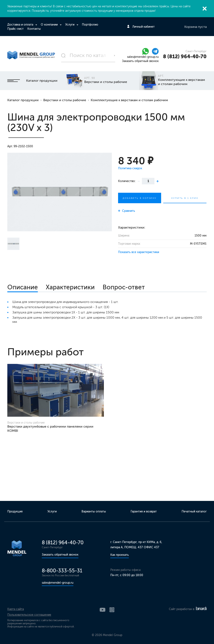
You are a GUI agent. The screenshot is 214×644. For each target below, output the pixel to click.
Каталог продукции (32, 81)
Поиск (115, 56)
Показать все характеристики (139, 252)
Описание (23, 287)
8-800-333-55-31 (62, 571)
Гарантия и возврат (144, 511)
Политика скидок (130, 168)
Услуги (70, 25)
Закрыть (205, 9)
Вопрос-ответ (124, 287)
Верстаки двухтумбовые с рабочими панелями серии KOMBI (50, 429)
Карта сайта (16, 609)
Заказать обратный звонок (140, 61)
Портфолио (90, 25)
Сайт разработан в (188, 609)
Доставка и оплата (21, 25)
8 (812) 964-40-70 (185, 56)
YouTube (103, 610)
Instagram (112, 610)
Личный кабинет (143, 27)
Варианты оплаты (94, 511)
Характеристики (70, 287)
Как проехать (120, 555)
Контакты (34, 29)
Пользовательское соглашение (29, 615)
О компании (50, 25)
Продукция (15, 511)
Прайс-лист (15, 29)
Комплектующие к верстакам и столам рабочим (129, 100)
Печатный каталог (194, 511)
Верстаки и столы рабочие (65, 100)
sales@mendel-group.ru (143, 57)
